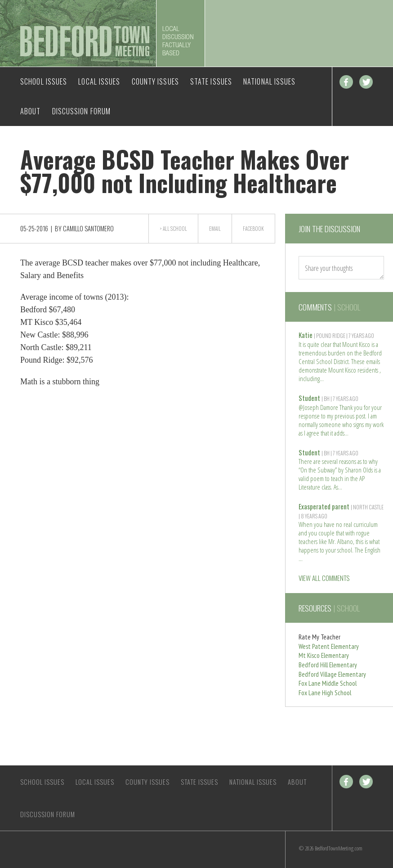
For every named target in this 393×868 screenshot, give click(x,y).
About (31, 111)
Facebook (346, 82)
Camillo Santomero (88, 228)
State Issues (211, 81)
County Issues (155, 81)
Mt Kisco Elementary (324, 655)
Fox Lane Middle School (328, 683)
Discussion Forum (82, 111)
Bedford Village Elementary (332, 674)
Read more (322, 378)
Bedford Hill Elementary (328, 665)
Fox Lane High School (325, 693)
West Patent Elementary (329, 646)
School (179, 229)
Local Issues (99, 81)
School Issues (44, 81)
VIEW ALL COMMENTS (324, 578)
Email (215, 229)
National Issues (270, 81)
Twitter (366, 82)
